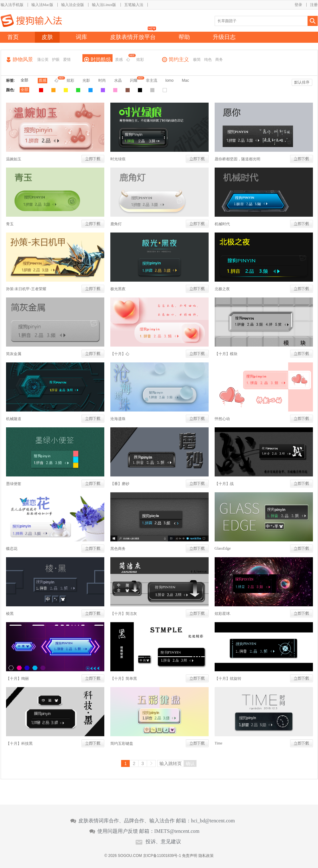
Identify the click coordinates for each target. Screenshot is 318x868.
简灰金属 (14, 354)
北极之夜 (222, 289)
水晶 (118, 80)
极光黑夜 (118, 289)
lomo (170, 80)
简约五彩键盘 (122, 744)
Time (219, 743)
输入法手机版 (12, 5)
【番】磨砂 (120, 484)
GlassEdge (223, 548)
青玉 (10, 224)
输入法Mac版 (42, 5)
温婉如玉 (14, 159)
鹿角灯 (116, 224)
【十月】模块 (226, 354)
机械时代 (222, 224)
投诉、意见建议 (163, 842)
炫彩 (140, 60)
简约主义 (179, 59)
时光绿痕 (118, 159)
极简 (197, 60)
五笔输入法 (134, 5)
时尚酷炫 (101, 59)
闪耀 (134, 80)
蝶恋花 (12, 549)
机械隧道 (14, 419)
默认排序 (302, 82)
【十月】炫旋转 (228, 679)
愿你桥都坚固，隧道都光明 (237, 159)
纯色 (208, 60)
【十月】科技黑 (19, 744)
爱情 (67, 60)
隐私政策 (206, 856)
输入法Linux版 (104, 5)
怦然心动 (222, 419)
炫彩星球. (223, 614)
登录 (298, 5)
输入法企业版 (73, 5)
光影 (86, 80)
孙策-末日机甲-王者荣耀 (26, 289)
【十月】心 (120, 354)
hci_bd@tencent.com (213, 821)
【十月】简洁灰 (124, 614)
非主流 (152, 80)
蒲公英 (43, 60)
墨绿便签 (14, 484)
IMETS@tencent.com (177, 831)
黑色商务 (118, 549)
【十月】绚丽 (17, 679)
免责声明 (190, 856)
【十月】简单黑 (124, 679)
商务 (219, 60)
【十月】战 (224, 484)
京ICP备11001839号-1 (162, 856)
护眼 (56, 60)
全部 (24, 80)
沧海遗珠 (118, 419)
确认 (190, 763)
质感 (119, 60)
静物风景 (23, 59)
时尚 (102, 80)
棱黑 (10, 614)
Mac (186, 80)
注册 (314, 5)
